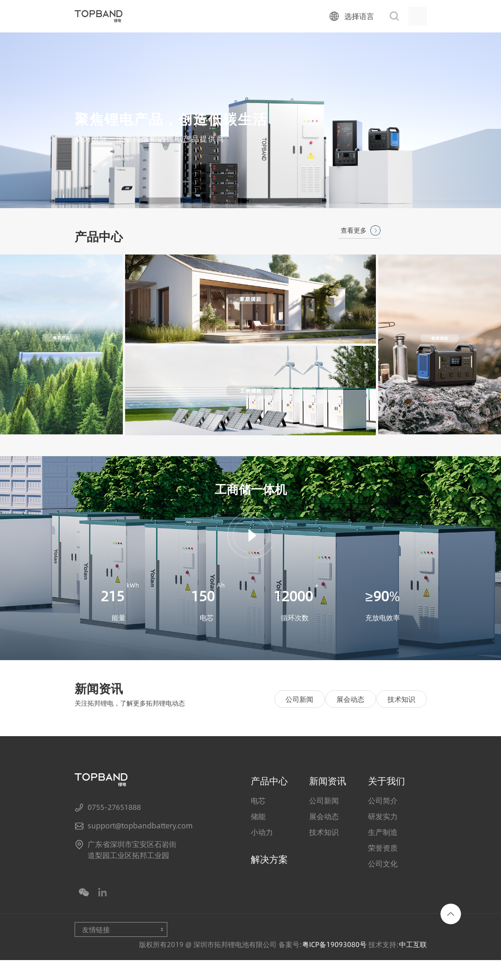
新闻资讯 (328, 800)
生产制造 (383, 852)
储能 (258, 836)
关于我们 (387, 800)
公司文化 (383, 884)
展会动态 (350, 719)
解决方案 (269, 879)
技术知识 (401, 719)
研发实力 (383, 836)
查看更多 (354, 230)
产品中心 (269, 800)
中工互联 (413, 964)
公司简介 (383, 821)
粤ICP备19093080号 (334, 964)
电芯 (258, 821)
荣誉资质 (383, 868)
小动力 (262, 852)
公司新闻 (299, 719)
